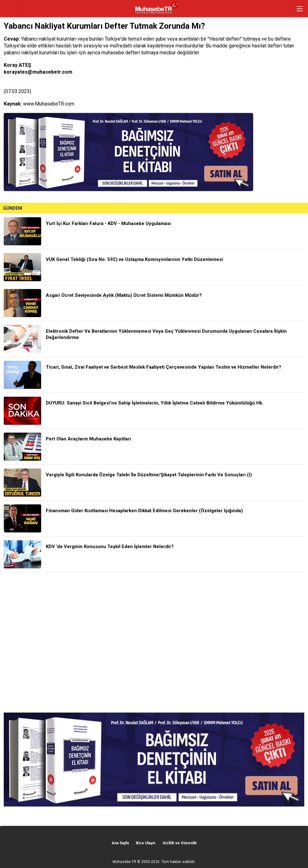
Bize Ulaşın (146, 843)
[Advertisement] (154, 642)
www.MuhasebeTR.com (49, 104)
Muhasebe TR (124, 862)
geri (9, 9)
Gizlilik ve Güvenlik (180, 843)
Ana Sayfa (120, 843)
